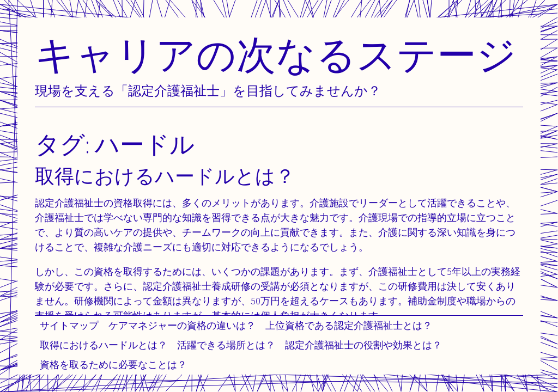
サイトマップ (69, 325)
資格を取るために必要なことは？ (113, 365)
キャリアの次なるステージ (276, 54)
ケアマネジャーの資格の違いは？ (182, 325)
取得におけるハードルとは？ (104, 345)
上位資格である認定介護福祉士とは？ (349, 325)
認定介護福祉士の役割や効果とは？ (363, 345)
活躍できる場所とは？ (226, 345)
